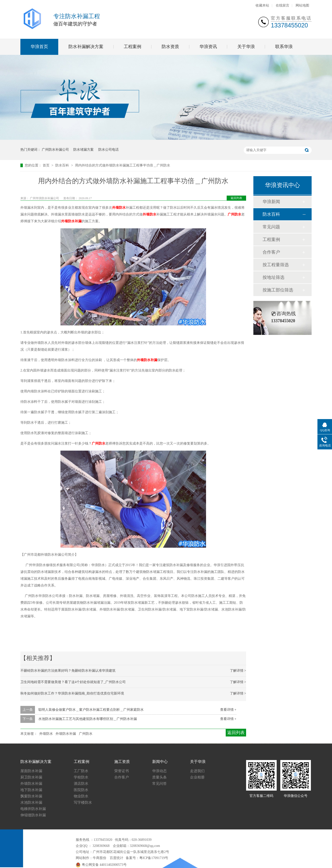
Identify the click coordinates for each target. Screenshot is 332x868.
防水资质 (170, 47)
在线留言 (282, 5)
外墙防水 (119, 208)
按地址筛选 (274, 277)
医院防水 (81, 790)
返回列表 (236, 198)
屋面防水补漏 (31, 771)
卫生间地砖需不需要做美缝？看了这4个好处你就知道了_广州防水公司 (73, 682)
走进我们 (197, 771)
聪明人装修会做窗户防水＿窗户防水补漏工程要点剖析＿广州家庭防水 (91, 710)
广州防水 (234, 214)
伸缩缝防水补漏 (33, 815)
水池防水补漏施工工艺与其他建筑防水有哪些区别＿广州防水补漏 (88, 719)
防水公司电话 (108, 150)
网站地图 (302, 5)
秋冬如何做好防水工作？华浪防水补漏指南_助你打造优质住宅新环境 (72, 693)
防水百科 (63, 165)
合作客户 (271, 252)
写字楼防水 (83, 802)
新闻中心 (160, 762)
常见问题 (271, 227)
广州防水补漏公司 (55, 150)
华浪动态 (159, 771)
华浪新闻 (271, 202)
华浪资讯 (208, 47)
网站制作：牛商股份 (91, 858)
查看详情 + (228, 710)
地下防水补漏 (31, 790)
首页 (47, 165)
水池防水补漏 (31, 802)
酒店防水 (81, 784)
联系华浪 (284, 47)
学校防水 (81, 777)
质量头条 (159, 777)
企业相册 (197, 777)
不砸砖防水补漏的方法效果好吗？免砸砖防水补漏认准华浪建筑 (68, 671)
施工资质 (122, 762)
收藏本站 (262, 5)
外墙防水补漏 (71, 221)
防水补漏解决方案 (86, 47)
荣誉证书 (122, 771)
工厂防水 (81, 771)
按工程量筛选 (276, 265)
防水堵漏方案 (83, 150)
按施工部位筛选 (278, 290)
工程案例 (133, 47)
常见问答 (159, 784)
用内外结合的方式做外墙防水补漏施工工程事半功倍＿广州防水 (123, 165)
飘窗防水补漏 (31, 796)
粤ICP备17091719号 (154, 858)
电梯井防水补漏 (33, 809)
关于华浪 (246, 47)
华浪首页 (39, 47)
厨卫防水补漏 (31, 777)
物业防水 (81, 796)
